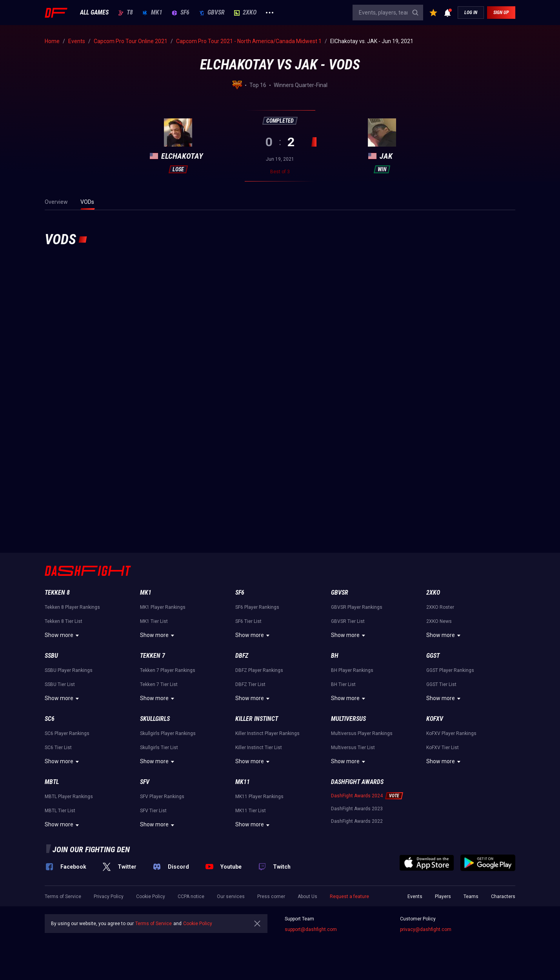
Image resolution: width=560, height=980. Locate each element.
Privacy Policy (109, 897)
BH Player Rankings (352, 670)
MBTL (52, 782)
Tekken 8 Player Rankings (72, 607)
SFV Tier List (153, 811)
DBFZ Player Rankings (259, 670)
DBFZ (242, 656)
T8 (125, 13)
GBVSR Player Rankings (357, 607)
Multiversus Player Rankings (362, 733)
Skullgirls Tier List (159, 748)
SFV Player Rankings (162, 797)
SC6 (50, 719)
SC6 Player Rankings (67, 733)
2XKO (245, 13)
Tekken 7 (153, 656)
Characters (503, 897)
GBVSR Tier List (348, 621)
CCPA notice (191, 897)
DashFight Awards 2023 (357, 809)
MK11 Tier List (251, 811)
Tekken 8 (57, 593)
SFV (145, 782)
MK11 (243, 782)
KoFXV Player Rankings (451, 733)
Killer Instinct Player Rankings (267, 733)
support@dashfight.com (311, 929)
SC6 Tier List (58, 748)
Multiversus (348, 719)
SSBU (51, 656)
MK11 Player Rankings (259, 797)
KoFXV (435, 719)
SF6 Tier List (248, 621)
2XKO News (439, 621)
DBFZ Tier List (250, 684)
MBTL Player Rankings (69, 797)
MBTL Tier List (60, 811)
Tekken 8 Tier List (64, 621)
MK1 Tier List (154, 621)
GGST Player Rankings (450, 670)
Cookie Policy (151, 897)
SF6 (181, 13)
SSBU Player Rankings (69, 670)
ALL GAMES (94, 13)
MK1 (152, 13)
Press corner (271, 897)
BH (335, 656)
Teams (471, 897)
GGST (433, 656)
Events (415, 897)
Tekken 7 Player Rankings (168, 670)
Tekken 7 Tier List (159, 684)
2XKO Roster (440, 607)
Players (443, 897)
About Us (307, 897)
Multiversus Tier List (353, 748)
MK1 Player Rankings (163, 607)
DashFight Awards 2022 (357, 821)
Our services (231, 897)
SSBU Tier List (60, 684)
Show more (63, 635)
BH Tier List (343, 684)
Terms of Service (63, 897)
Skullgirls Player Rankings (168, 733)
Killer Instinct (257, 719)
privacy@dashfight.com (426, 929)
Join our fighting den (91, 849)
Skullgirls (155, 719)
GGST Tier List (441, 684)
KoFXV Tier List (443, 748)
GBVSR (212, 13)
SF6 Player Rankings (257, 607)
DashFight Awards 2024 (357, 796)
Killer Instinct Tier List (259, 748)
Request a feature (349, 897)
